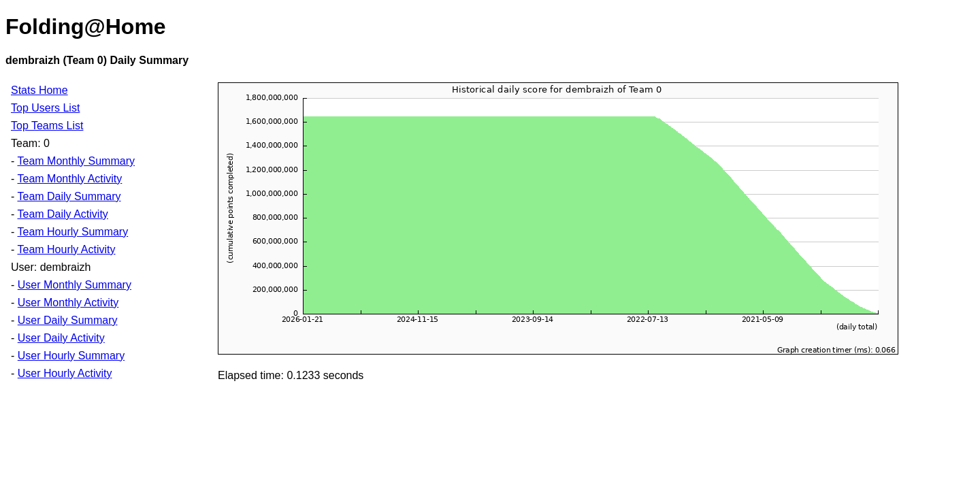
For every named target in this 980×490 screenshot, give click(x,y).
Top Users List (45, 108)
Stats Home (39, 90)
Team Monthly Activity (69, 179)
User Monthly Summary (75, 285)
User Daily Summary (68, 320)
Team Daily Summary (69, 196)
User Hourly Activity (65, 373)
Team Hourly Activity (66, 249)
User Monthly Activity (68, 303)
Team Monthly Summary (76, 161)
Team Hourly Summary (72, 232)
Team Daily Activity (62, 214)
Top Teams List (47, 126)
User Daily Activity (61, 338)
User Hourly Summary (71, 356)
